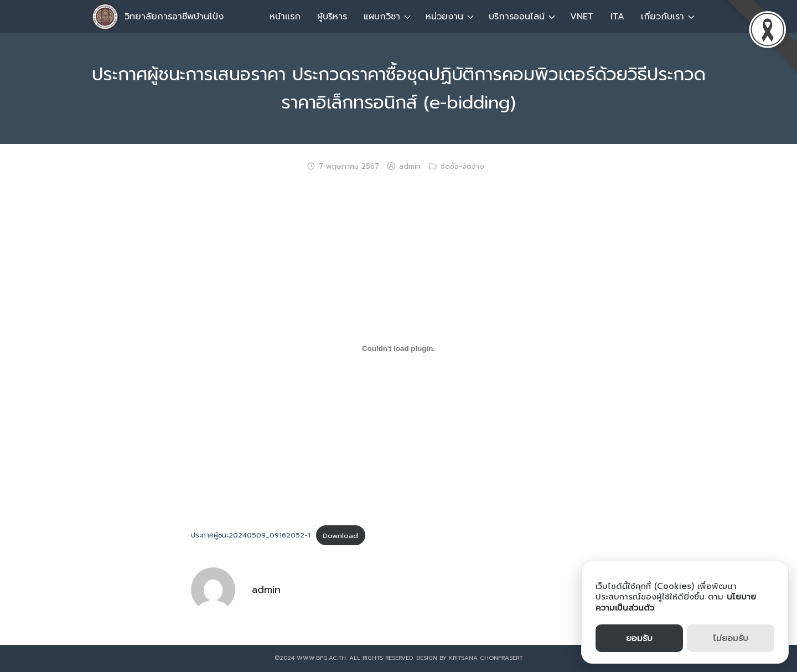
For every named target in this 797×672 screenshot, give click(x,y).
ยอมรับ (639, 638)
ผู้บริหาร (332, 17)
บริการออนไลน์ (517, 17)
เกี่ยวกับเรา (663, 17)
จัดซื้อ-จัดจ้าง (462, 167)
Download (340, 536)
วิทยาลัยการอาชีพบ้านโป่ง (174, 17)
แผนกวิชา (382, 17)
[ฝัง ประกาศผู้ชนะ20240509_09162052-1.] (398, 349)
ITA (617, 17)
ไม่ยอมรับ (731, 638)
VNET (582, 17)
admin (410, 167)
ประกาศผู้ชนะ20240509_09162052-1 (251, 536)
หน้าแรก (285, 17)
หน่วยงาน (444, 17)
